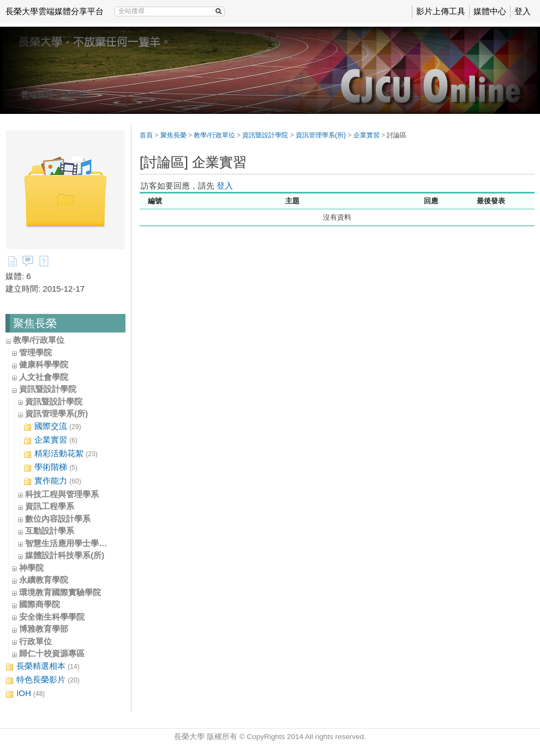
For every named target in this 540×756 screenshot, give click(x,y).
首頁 (146, 135)
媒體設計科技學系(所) (65, 555)
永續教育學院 (44, 580)
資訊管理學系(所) (56, 413)
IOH (25, 694)
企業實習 (50, 440)
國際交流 (52, 427)
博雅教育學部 (44, 629)
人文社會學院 (44, 377)
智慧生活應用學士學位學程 (74, 543)
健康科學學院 (44, 364)
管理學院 (35, 352)
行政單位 (35, 641)
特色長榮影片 (43, 680)
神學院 (31, 568)
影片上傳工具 (441, 11)
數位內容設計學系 (58, 519)
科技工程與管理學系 (62, 494)
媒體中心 (490, 11)
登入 (523, 11)
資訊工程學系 (50, 506)
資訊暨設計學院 (48, 389)
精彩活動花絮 (61, 454)
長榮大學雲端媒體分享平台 (55, 11)
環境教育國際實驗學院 (60, 592)
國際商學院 (40, 604)
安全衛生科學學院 (52, 617)
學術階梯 (50, 467)
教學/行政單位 (39, 340)
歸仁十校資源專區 (52, 653)
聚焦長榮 (173, 135)
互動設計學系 (50, 531)
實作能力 (52, 481)
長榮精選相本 (43, 666)
